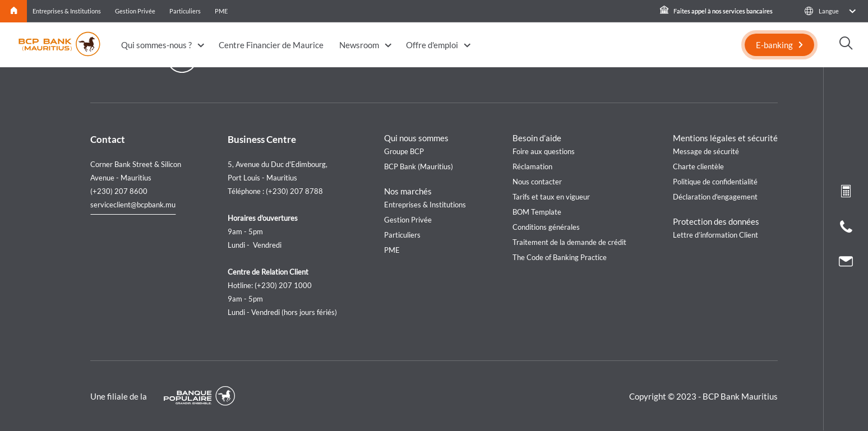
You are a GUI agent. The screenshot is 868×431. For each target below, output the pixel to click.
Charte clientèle (698, 166)
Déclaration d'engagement (715, 197)
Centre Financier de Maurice (271, 45)
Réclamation (532, 166)
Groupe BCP (404, 151)
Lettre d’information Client (715, 235)
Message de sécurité (706, 151)
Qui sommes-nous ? (156, 45)
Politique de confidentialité (715, 182)
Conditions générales (546, 227)
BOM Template (537, 212)
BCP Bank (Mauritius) (419, 166)
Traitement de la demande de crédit (569, 242)
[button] (830, 11)
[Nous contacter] (846, 263)
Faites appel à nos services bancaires (716, 11)
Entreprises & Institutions (67, 11)
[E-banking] (779, 45)
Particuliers (185, 11)
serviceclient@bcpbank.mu (133, 205)
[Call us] (846, 229)
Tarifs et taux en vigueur (551, 197)
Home (14, 11)
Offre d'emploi (432, 45)
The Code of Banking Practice (560, 257)
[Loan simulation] (846, 193)
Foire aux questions (544, 151)
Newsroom (359, 45)
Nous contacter (537, 182)
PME (221, 11)
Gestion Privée (135, 11)
